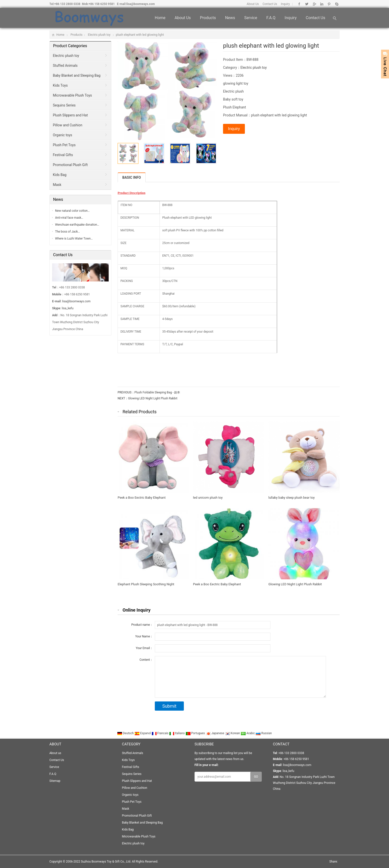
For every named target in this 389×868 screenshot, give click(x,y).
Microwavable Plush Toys (72, 95)
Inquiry (285, 4)
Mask (57, 185)
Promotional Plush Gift (70, 165)
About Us (253, 4)
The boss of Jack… (67, 232)
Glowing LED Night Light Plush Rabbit (153, 398)
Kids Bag (60, 175)
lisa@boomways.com (141, 4)
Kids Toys (60, 85)
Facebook (299, 4)
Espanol (143, 733)
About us (183, 18)
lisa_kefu (68, 308)
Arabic (248, 733)
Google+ (314, 4)
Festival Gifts (63, 155)
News (230, 18)
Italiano (177, 733)
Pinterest (329, 4)
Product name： (142, 625)
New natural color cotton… (72, 211)
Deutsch (126, 733)
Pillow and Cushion (68, 125)
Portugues (196, 733)
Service (251, 18)
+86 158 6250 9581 (102, 4)
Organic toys (63, 135)
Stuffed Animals (65, 66)
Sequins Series (64, 105)
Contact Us (270, 4)
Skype (337, 4)
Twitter (307, 4)
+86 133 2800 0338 (67, 4)
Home (160, 18)
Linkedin (322, 4)
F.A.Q (271, 18)
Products (208, 18)
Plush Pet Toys (64, 145)
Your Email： (144, 648)
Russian (264, 733)
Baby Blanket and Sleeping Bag (77, 75)
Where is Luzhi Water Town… (74, 239)
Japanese (215, 733)
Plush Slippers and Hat (70, 115)
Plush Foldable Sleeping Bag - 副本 (157, 392)
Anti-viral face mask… (69, 218)
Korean (233, 733)
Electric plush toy (99, 35)
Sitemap (55, 781)
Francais (160, 733)
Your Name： (144, 636)
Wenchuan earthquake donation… (77, 225)
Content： (146, 660)
